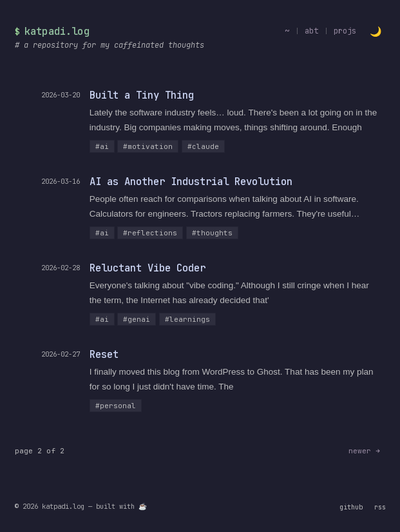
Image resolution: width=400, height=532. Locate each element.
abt (311, 31)
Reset (104, 354)
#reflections (150, 233)
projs (345, 31)
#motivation (148, 146)
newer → (364, 451)
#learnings (187, 319)
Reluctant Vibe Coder (148, 268)
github (351, 507)
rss (380, 507)
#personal (116, 406)
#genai (137, 319)
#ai (102, 146)
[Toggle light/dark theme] (376, 31)
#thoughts (212, 233)
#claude (203, 146)
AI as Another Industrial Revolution (191, 182)
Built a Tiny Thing (142, 95)
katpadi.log (57, 31)
